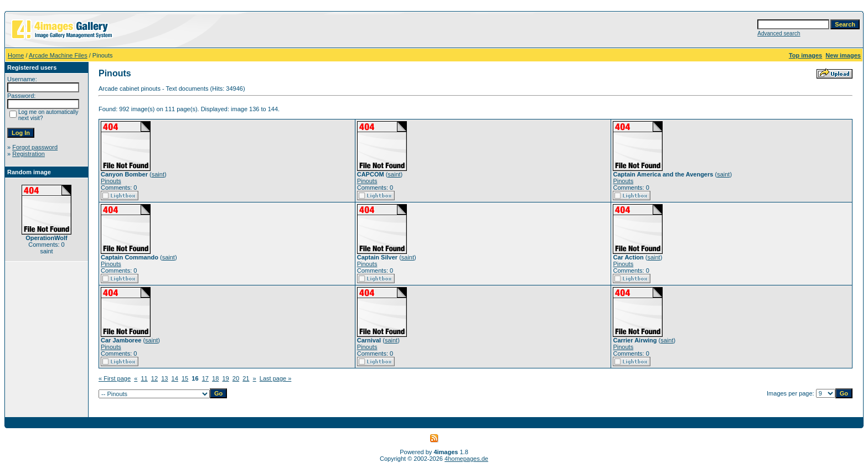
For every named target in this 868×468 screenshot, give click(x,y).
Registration (29, 154)
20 (236, 378)
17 (205, 378)
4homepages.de (466, 459)
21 (246, 378)
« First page (115, 378)
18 (215, 378)
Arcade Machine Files (58, 55)
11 (144, 378)
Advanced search (779, 33)
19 (225, 378)
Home (16, 55)
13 (164, 378)
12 (154, 378)
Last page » (276, 378)
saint (158, 174)
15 (185, 378)
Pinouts (111, 181)
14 (175, 378)
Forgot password (35, 147)
